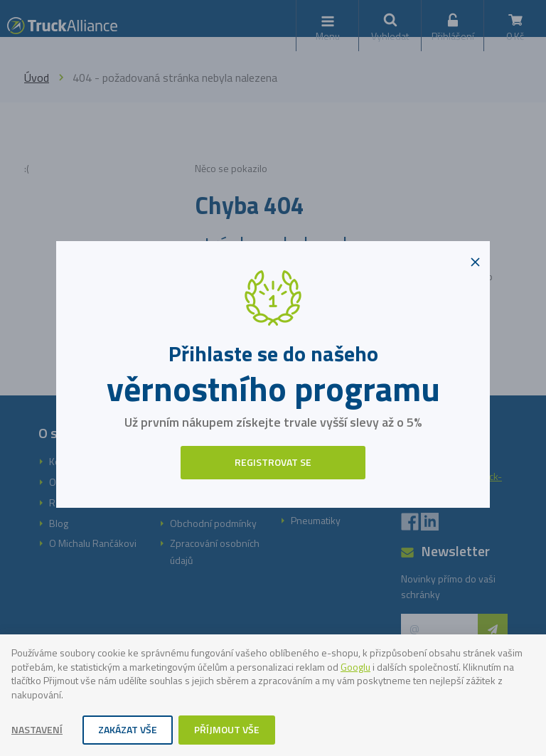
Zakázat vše (128, 729)
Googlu (355, 667)
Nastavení (37, 729)
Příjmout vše (227, 729)
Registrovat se (273, 462)
